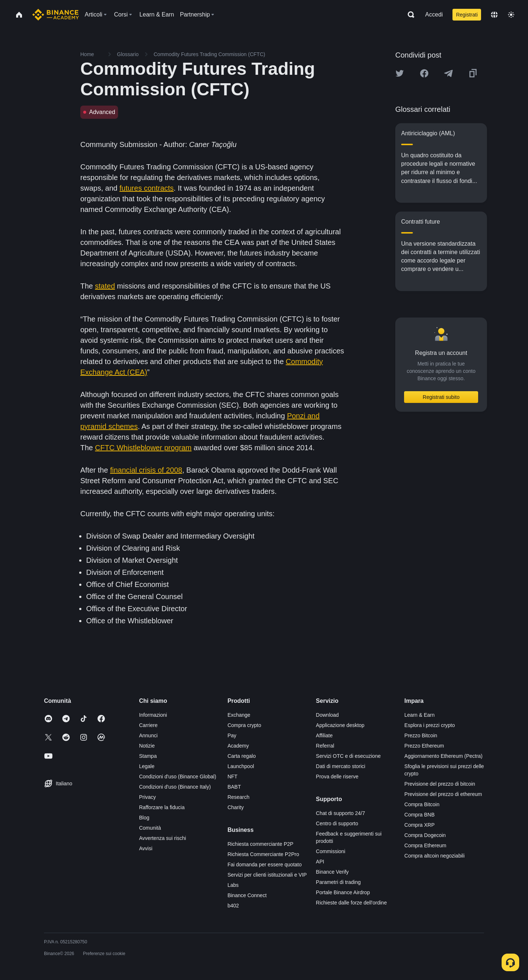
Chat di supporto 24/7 (341, 813)
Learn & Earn (420, 715)
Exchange (239, 715)
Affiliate (324, 735)
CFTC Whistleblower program (143, 448)
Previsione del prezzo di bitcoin (440, 784)
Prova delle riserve (337, 777)
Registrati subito (441, 397)
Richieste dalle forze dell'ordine (351, 903)
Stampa (148, 756)
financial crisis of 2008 (146, 470)
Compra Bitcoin (422, 804)
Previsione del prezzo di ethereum (443, 794)
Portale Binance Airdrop (343, 892)
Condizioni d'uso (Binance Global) (177, 777)
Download (327, 715)
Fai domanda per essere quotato (264, 865)
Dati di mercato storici (341, 766)
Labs (233, 885)
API (320, 862)
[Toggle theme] (511, 15)
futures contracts (147, 188)
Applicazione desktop (340, 725)
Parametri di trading (338, 882)
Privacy (147, 797)
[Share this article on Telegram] (448, 73)
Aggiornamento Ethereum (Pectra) (443, 756)
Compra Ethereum (425, 845)
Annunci (148, 735)
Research (238, 797)
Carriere (148, 725)
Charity (235, 807)
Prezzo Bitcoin (421, 735)
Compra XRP (419, 825)
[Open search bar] (409, 15)
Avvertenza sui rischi (162, 838)
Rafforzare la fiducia (162, 807)
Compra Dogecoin (425, 835)
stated (105, 286)
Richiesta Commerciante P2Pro (263, 854)
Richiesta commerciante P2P (260, 844)
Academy (238, 746)
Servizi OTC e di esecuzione (349, 756)
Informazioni (153, 715)
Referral (325, 746)
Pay (232, 735)
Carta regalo (241, 756)
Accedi (434, 14)
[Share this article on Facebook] (424, 73)
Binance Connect (247, 895)
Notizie (147, 746)
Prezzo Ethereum (424, 746)
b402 (233, 906)
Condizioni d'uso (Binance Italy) (175, 787)
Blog (144, 818)
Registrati (467, 15)
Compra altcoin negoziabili (434, 856)
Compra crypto (244, 725)
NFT (232, 777)
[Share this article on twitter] (400, 73)
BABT (234, 787)
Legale (147, 766)
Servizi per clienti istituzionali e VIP (267, 875)
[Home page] (56, 15)
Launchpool (241, 766)
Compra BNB (419, 815)
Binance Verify (333, 872)
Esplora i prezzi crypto (430, 725)
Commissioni (331, 851)
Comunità (150, 828)
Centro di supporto (337, 823)
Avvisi (146, 848)
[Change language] (494, 15)
